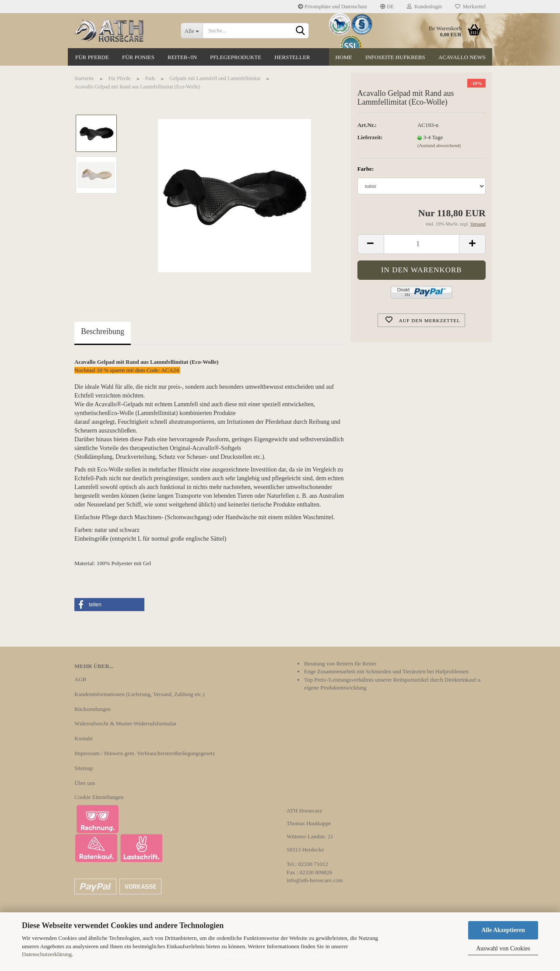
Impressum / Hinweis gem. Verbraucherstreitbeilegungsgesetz (145, 753)
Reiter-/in (182, 57)
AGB (80, 679)
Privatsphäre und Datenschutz (332, 7)
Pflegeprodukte (236, 57)
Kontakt (84, 738)
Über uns (85, 783)
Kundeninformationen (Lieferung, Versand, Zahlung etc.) (140, 694)
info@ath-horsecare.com (315, 880)
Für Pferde (92, 57)
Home (344, 57)
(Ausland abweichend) (439, 145)
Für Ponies (138, 57)
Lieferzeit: (370, 137)
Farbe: (366, 169)
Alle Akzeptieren (503, 930)
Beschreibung (103, 331)
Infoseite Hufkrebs (395, 57)
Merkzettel (470, 7)
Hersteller (292, 57)
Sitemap (84, 768)
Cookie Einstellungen (99, 797)
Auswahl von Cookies (503, 948)
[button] (109, 605)
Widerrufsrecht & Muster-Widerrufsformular (125, 723)
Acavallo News (462, 57)
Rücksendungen (93, 709)
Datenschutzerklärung (47, 954)
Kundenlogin (424, 7)
